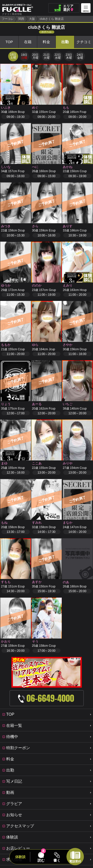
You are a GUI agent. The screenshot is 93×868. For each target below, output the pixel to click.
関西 (21, 19)
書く (57, 860)
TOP (9, 42)
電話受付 (75, 861)
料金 (46, 42)
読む (41, 860)
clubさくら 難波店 (52, 19)
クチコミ (84, 42)
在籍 (28, 42)
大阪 (32, 19)
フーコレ (8, 19)
